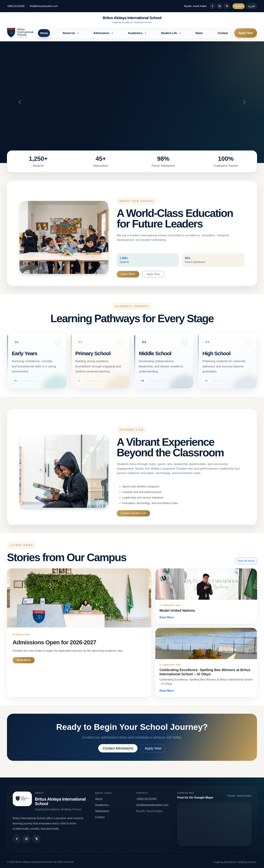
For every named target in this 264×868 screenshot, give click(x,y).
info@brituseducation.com (44, 6)
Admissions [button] (102, 33)
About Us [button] (69, 33)
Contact (223, 33)
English (239, 6)
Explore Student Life (133, 513)
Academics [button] (136, 33)
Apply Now (246, 33)
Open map (214, 824)
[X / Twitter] (227, 6)
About (99, 799)
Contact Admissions (118, 748)
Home (44, 33)
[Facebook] (212, 6)
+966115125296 (16, 6)
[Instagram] (220, 6)
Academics (102, 805)
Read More (24, 660)
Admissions (102, 811)
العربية (252, 6)
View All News (246, 561)
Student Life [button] (169, 33)
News (199, 33)
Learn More (128, 274)
